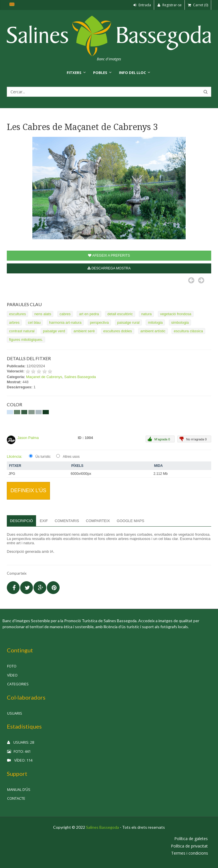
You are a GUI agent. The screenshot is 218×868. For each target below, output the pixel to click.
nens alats (43, 314)
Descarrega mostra (109, 268)
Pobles (100, 73)
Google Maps (130, 521)
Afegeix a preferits (109, 255)
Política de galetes (191, 839)
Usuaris (15, 713)
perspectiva (99, 322)
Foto (12, 666)
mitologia (155, 322)
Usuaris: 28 (21, 742)
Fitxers (74, 73)
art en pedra (89, 314)
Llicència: (14, 456)
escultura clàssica (188, 331)
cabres (65, 314)
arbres (14, 322)
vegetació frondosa (176, 314)
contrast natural (22, 331)
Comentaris (67, 521)
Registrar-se (169, 5)
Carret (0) (198, 5)
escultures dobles (118, 331)
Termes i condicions (190, 853)
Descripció (21, 521)
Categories (18, 684)
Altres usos (71, 457)
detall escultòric (120, 314)
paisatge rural (128, 322)
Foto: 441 (19, 751)
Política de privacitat (189, 846)
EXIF (44, 521)
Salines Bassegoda (80, 377)
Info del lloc (132, 73)
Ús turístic (43, 457)
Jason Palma (28, 438)
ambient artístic (153, 331)
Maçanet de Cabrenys (44, 377)
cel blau (34, 322)
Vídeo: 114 (20, 760)
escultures (17, 314)
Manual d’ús (19, 789)
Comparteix (98, 521)
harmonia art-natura (65, 322)
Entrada (142, 5)
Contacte (16, 798)
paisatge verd (54, 331)
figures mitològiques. (26, 340)
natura (146, 314)
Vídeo (12, 675)
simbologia (180, 322)
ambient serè (84, 331)
